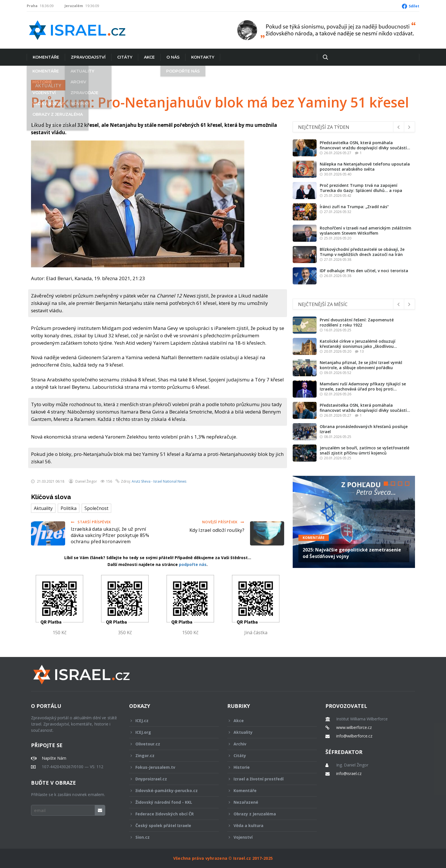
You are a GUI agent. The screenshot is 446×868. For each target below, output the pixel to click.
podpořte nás (193, 564)
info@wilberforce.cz (354, 736)
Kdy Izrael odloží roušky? (217, 530)
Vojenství (268, 837)
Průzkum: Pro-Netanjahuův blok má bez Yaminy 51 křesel (220, 102)
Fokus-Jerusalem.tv (170, 767)
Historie (268, 767)
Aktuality (48, 86)
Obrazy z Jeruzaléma (268, 814)
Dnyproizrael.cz (170, 779)
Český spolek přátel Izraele (170, 825)
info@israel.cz (349, 774)
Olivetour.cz (170, 744)
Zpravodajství (88, 57)
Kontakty (203, 57)
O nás (173, 57)
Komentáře (46, 57)
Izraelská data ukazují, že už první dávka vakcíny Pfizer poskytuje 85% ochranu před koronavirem (110, 535)
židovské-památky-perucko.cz (170, 790)
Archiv (268, 744)
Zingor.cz (170, 756)
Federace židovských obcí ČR (170, 814)
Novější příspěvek (223, 522)
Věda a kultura (268, 825)
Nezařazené (268, 802)
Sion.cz (170, 837)
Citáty (125, 57)
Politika (69, 508)
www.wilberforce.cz (354, 728)
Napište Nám (54, 758)
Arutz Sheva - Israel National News (159, 481)
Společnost (96, 508)
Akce (149, 57)
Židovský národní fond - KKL (170, 802)
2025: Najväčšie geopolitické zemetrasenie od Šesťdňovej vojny (352, 553)
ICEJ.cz (170, 721)
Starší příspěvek (91, 522)
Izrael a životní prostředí (268, 779)
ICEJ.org (170, 732)
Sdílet (414, 6)
